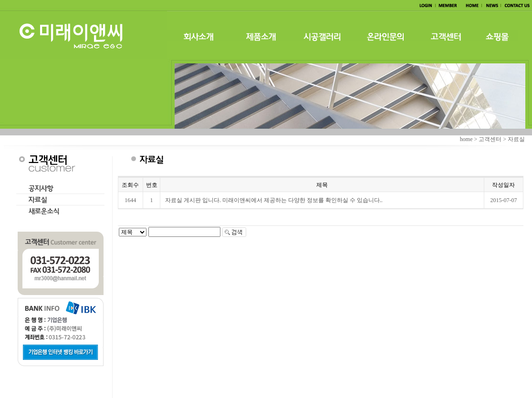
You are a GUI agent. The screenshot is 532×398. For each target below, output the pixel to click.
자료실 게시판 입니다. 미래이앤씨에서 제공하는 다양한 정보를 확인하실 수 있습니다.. (274, 200)
